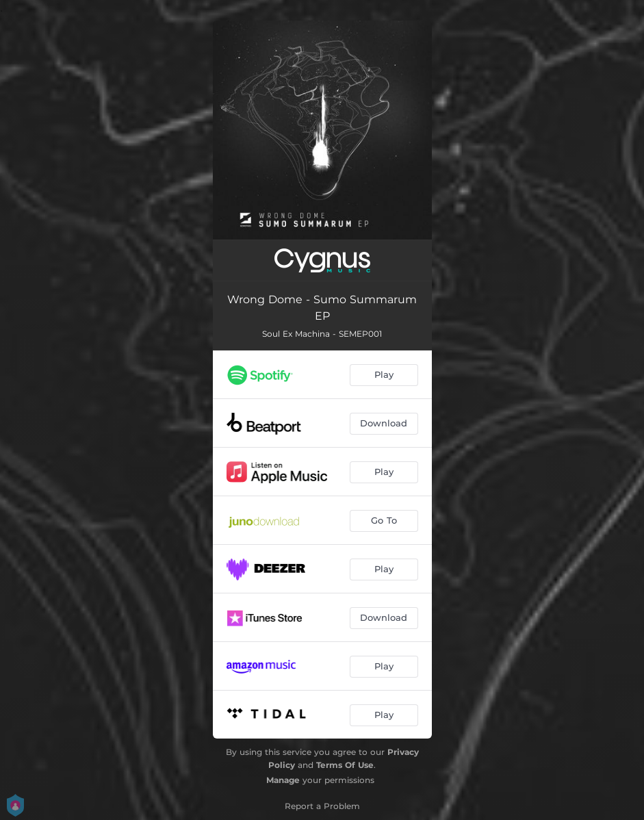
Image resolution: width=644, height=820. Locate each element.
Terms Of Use (345, 765)
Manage (283, 780)
